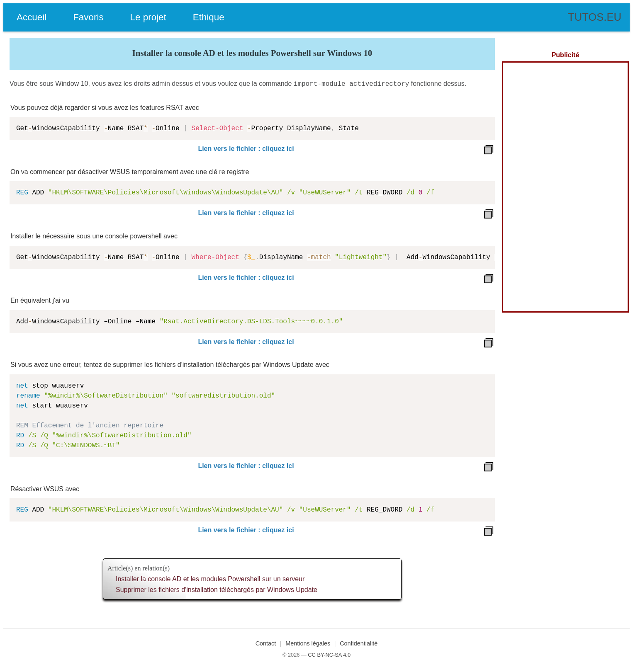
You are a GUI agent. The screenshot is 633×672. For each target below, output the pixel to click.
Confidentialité (359, 643)
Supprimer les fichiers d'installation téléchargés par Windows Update (217, 589)
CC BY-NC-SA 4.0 (329, 654)
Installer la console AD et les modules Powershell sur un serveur (210, 578)
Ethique (209, 17)
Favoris (88, 17)
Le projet (148, 17)
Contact (266, 643)
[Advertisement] (565, 187)
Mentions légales (308, 643)
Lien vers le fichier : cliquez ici (246, 148)
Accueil (32, 17)
